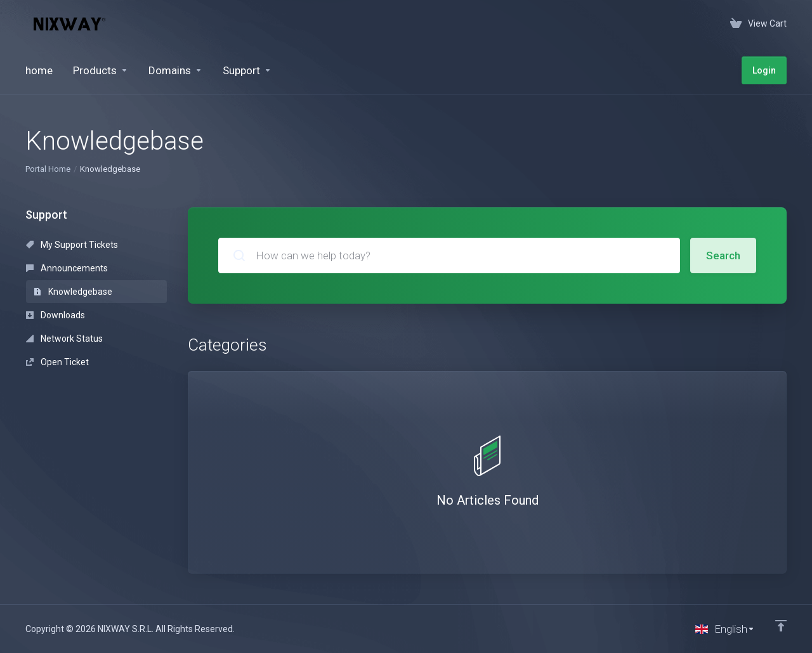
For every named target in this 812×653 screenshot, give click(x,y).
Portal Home (48, 169)
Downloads (56, 315)
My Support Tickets (72, 245)
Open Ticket (57, 362)
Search (723, 255)
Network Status (64, 339)
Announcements (67, 268)
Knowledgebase (73, 292)
